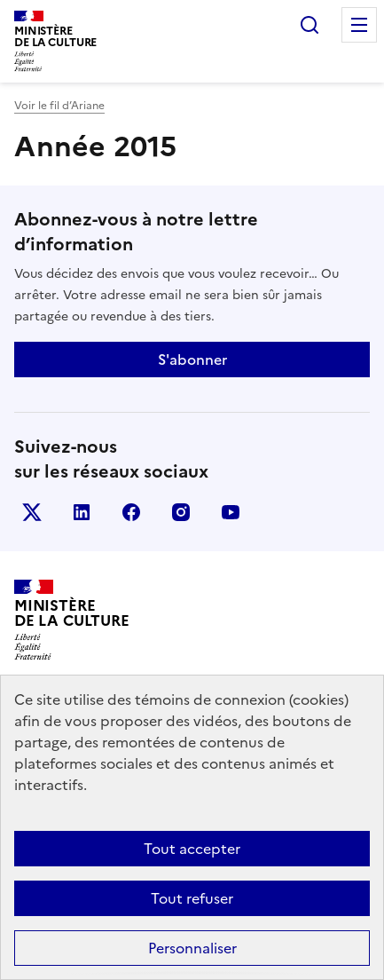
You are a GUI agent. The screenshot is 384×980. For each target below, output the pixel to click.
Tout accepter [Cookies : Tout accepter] (192, 849)
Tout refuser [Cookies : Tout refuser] (192, 898)
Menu (359, 25)
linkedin (82, 512)
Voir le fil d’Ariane (59, 106)
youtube (231, 512)
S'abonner (192, 360)
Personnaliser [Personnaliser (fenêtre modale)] (192, 948)
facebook (131, 512)
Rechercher (310, 25)
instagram (181, 512)
